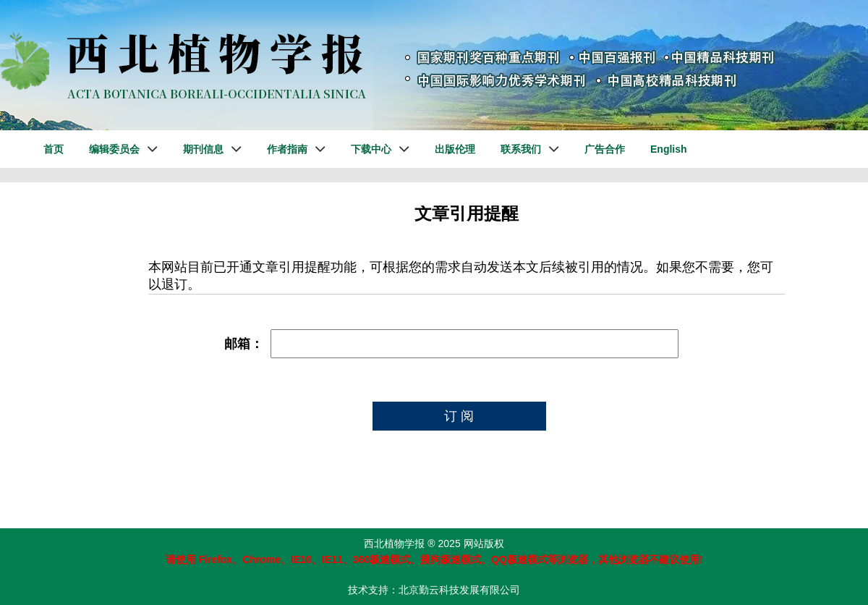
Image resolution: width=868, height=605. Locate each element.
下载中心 (371, 149)
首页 (54, 149)
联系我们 (521, 149)
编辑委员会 (114, 149)
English (669, 149)
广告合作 (605, 149)
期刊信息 (203, 149)
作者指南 (287, 149)
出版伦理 (455, 149)
